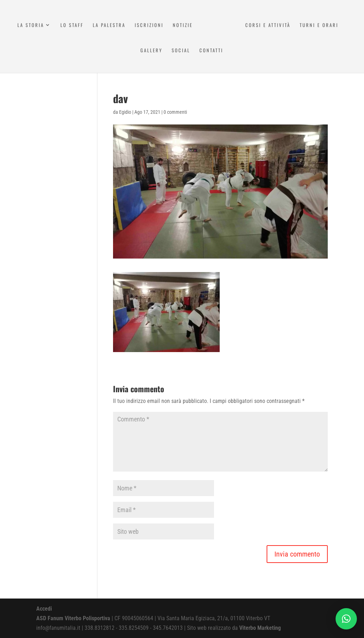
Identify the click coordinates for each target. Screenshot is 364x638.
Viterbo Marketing (260, 628)
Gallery (151, 51)
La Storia (30, 25)
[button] (346, 619)
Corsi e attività (269, 25)
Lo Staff (71, 25)
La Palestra (108, 25)
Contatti (211, 51)
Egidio (125, 112)
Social (181, 51)
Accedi (44, 609)
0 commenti (175, 112)
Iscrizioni (148, 25)
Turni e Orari (320, 25)
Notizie (182, 25)
